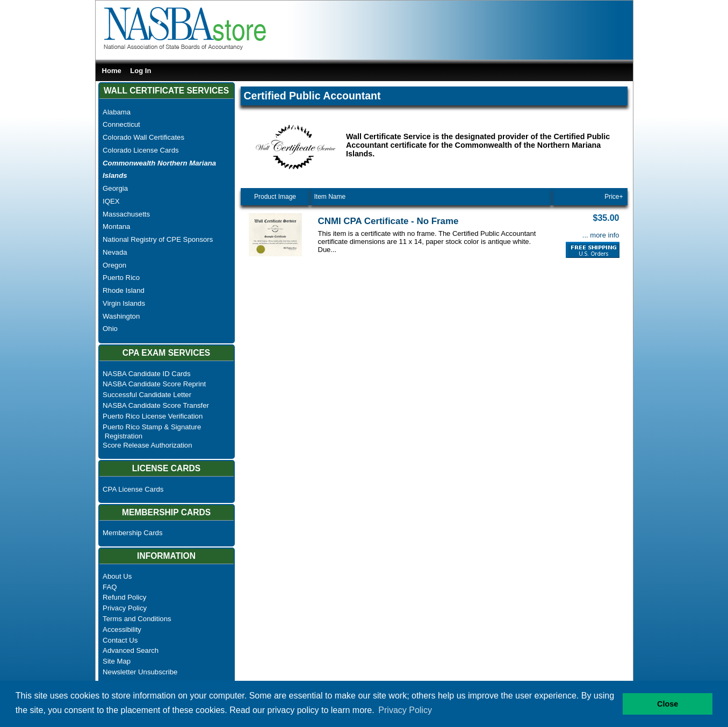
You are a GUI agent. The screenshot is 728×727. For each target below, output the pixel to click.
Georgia (115, 188)
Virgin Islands (124, 303)
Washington (121, 316)
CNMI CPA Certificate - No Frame (388, 221)
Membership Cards (132, 533)
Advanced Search (131, 650)
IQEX (111, 201)
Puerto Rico (121, 278)
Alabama (117, 112)
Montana (116, 226)
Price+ (614, 197)
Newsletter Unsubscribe (140, 672)
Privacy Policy (125, 608)
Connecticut (121, 124)
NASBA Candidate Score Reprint (154, 384)
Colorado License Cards (140, 150)
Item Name (330, 197)
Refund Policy (124, 597)
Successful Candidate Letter (147, 395)
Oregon (114, 265)
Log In (140, 71)
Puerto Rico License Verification (153, 416)
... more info (601, 235)
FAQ (110, 587)
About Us (117, 576)
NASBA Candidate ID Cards (146, 374)
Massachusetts (126, 214)
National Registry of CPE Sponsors (158, 239)
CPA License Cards (133, 489)
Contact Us (120, 640)
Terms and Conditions (137, 619)
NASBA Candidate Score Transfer (156, 405)
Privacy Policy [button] (405, 710)
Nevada (115, 252)
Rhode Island (124, 290)
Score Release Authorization (147, 445)
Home (112, 71)
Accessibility (122, 629)
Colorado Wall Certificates (143, 137)
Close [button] (668, 704)
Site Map (117, 661)
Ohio (110, 329)
